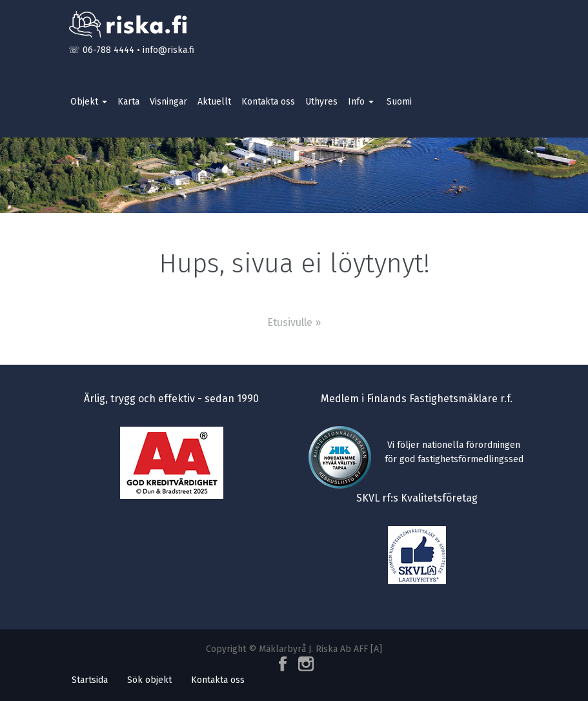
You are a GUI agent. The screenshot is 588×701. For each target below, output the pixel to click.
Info (361, 102)
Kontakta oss (268, 102)
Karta (128, 102)
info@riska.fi (168, 50)
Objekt (89, 102)
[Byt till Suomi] (398, 102)
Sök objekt (149, 680)
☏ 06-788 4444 (101, 50)
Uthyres (321, 102)
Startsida (90, 680)
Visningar (168, 102)
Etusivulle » (294, 322)
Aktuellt (214, 102)
